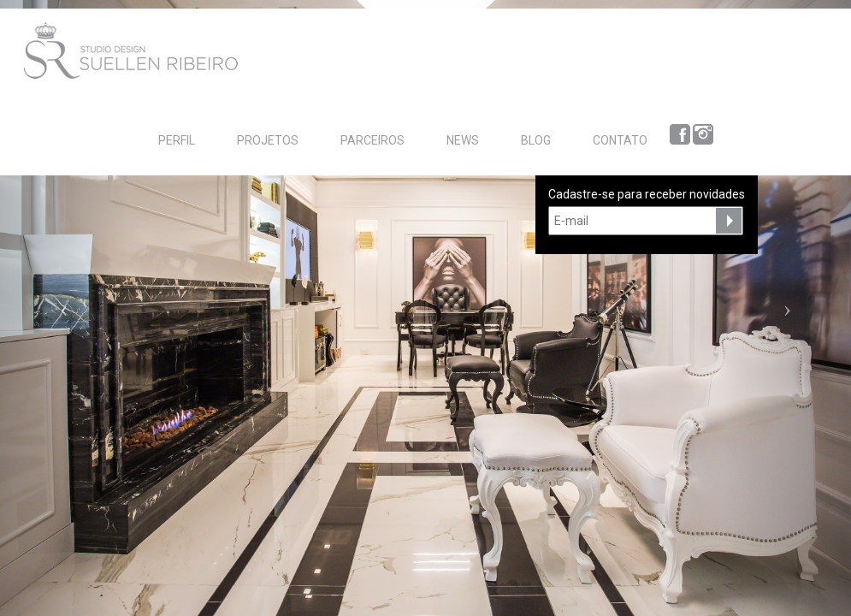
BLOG (536, 140)
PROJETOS (268, 140)
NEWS (463, 140)
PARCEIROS (372, 140)
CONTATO (620, 140)
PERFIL (177, 140)
